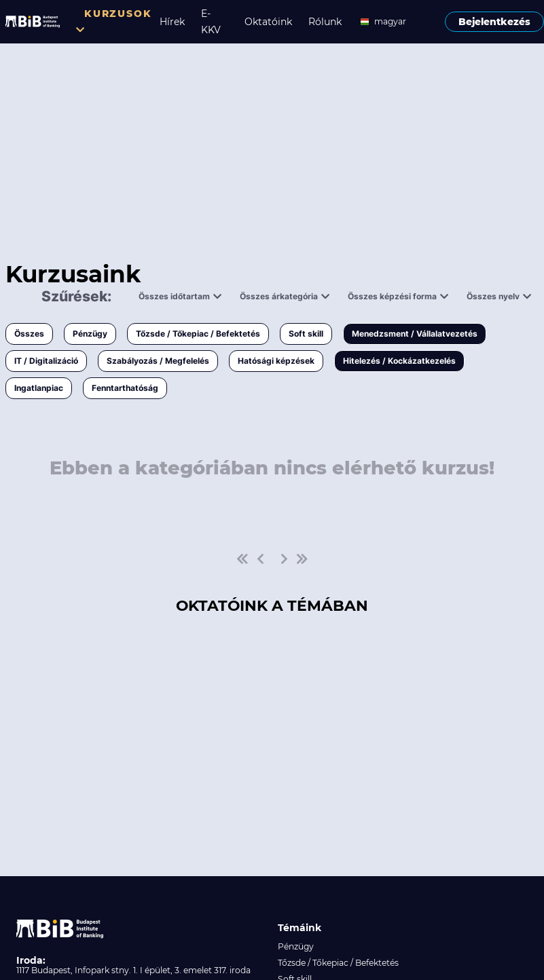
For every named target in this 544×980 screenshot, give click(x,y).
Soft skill (306, 334)
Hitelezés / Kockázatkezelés (399, 361)
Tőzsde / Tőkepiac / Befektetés (198, 334)
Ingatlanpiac (39, 388)
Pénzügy (90, 334)
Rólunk (325, 22)
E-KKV (211, 22)
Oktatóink (268, 22)
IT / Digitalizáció (46, 361)
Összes (29, 334)
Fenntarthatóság (125, 388)
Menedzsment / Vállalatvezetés (415, 334)
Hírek (172, 22)
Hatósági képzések (276, 361)
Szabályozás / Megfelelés (158, 361)
